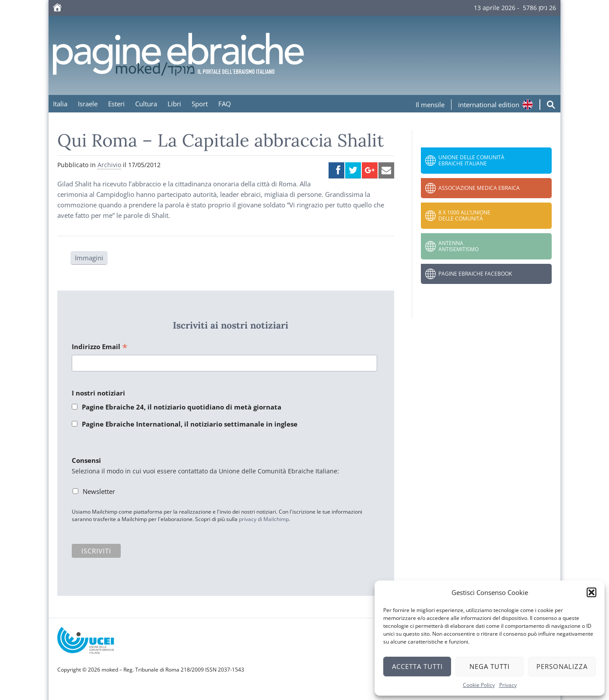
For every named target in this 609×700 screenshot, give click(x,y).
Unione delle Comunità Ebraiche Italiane (471, 160)
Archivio (109, 165)
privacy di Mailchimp (264, 519)
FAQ (225, 104)
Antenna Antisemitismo (458, 246)
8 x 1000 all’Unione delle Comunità (464, 215)
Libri (174, 104)
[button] (591, 592)
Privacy (508, 685)
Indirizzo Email (100, 347)
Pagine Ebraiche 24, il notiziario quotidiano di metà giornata (182, 407)
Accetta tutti (417, 666)
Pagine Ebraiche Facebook (475, 274)
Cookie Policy (479, 685)
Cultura (146, 104)
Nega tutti (490, 666)
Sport (200, 104)
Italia (60, 104)
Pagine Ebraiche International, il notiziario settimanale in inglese (190, 424)
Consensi (86, 460)
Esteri (116, 104)
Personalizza (562, 666)
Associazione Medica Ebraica (479, 188)
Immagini (89, 258)
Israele (88, 104)
